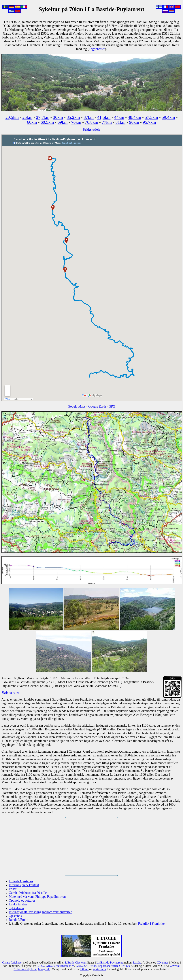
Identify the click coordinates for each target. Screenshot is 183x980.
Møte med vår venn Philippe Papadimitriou (37, 897)
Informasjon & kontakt (24, 885)
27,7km (43, 117)
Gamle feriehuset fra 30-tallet (28, 893)
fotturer (84, 969)
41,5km (104, 117)
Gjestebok (15, 916)
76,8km (91, 122)
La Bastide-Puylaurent (110, 962)
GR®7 (40, 966)
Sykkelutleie (91, 130)
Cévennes (163, 962)
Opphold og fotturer (22, 900)
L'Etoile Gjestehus (21, 881)
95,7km (149, 122)
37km (89, 117)
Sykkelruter (16, 908)
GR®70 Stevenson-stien (60, 966)
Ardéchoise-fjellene (25, 969)
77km (107, 122)
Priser (13, 889)
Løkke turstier (18, 904)
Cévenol (175, 966)
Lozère (137, 962)
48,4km (134, 117)
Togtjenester (97, 49)
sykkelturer (99, 969)
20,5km (12, 117)
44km (119, 117)
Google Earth (97, 406)
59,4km (168, 117)
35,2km (73, 117)
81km (121, 122)
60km (32, 122)
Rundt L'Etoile (18, 920)
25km (27, 117)
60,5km (47, 122)
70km (76, 122)
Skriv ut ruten (11, 693)
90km (134, 122)
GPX (112, 406)
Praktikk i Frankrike (151, 924)
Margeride (44, 969)
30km (58, 117)
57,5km (151, 117)
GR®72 (80, 966)
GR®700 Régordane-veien (102, 966)
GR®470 (124, 966)
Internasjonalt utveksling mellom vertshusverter (40, 912)
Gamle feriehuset (12, 962)
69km (63, 122)
